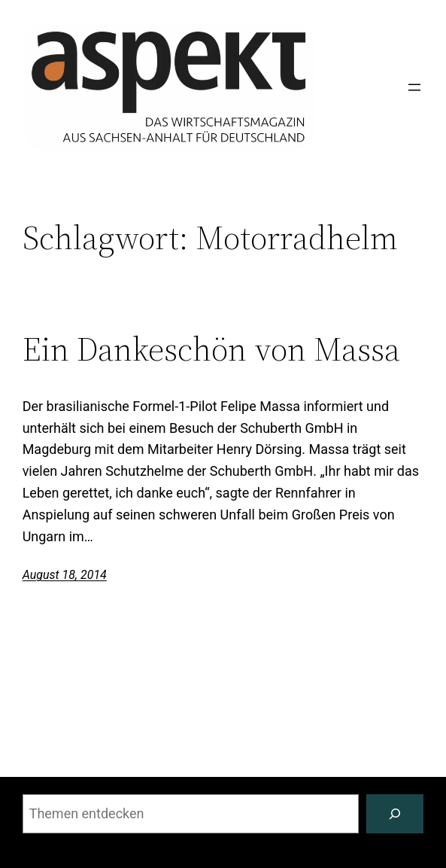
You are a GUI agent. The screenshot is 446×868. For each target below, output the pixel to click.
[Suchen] (395, 814)
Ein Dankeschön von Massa (211, 350)
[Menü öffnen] (414, 87)
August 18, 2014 (65, 575)
